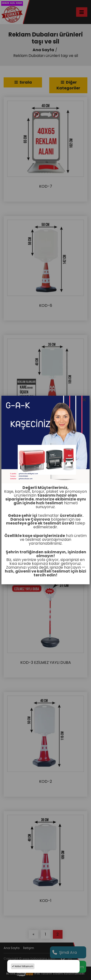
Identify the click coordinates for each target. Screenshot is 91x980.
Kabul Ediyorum (23, 966)
